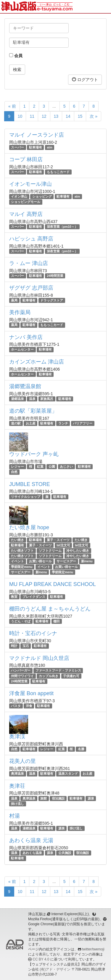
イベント (17, 561)
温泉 (32, 399)
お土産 (31, 423)
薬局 (14, 300)
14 (68, 116)
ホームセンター (22, 350)
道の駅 (16, 423)
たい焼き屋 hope (29, 527)
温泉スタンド (68, 774)
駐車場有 (36, 147)
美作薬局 (20, 312)
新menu (87, 561)
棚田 (57, 621)
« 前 (12, 106)
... (54, 106)
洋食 (29, 706)
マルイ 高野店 (26, 214)
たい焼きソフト (22, 550)
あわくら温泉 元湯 (31, 840)
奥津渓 (17, 737)
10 (20, 116)
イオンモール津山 (30, 184)
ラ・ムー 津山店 (29, 263)
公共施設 (65, 853)
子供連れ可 (71, 676)
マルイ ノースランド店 (37, 135)
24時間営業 (55, 276)
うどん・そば (21, 621)
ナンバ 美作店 (26, 337)
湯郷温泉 (17, 399)
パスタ (16, 706)
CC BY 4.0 (41, 959)
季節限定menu (22, 567)
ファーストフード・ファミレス (58, 671)
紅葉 (40, 466)
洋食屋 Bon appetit (31, 693)
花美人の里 (22, 761)
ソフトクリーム (50, 550)
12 (44, 116)
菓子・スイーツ (58, 540)
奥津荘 (17, 786)
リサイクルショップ (26, 497)
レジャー (17, 466)
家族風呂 (47, 399)
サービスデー (66, 561)
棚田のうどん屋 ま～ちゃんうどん (50, 609)
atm (50, 147)
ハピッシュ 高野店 (31, 239)
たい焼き (17, 540)
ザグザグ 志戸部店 (31, 288)
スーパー (17, 147)
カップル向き (49, 676)
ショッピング (42, 196)
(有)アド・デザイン (55, 969)
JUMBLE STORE (30, 484)
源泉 (91, 798)
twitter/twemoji (93, 949)
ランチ (63, 423)
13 (56, 116)
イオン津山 (19, 196)
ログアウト (85, 79)
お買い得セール (40, 561)
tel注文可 (63, 545)
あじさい (66, 466)
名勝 (81, 749)
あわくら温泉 (32, 853)
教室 (14, 597)
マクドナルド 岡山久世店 (39, 658)
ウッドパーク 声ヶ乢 (34, 454)
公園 (52, 466)
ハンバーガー (21, 671)
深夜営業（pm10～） (62, 227)
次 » (94, 116)
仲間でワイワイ (22, 676)
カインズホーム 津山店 (37, 362)
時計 (14, 646)
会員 (16, 56)
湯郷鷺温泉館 (25, 386)
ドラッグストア (52, 300)
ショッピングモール (26, 202)
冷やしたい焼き (78, 550)
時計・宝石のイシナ (33, 633)
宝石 (26, 646)
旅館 (44, 798)
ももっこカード (58, 172)
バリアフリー (83, 423)
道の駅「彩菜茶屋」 (33, 411)
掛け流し (17, 804)
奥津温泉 (17, 774)
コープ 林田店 (26, 159)
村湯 (15, 816)
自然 (14, 472)
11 (32, 116)
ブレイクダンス (34, 597)
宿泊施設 (58, 798)
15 (80, 116)
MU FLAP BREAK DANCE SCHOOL (53, 584)
